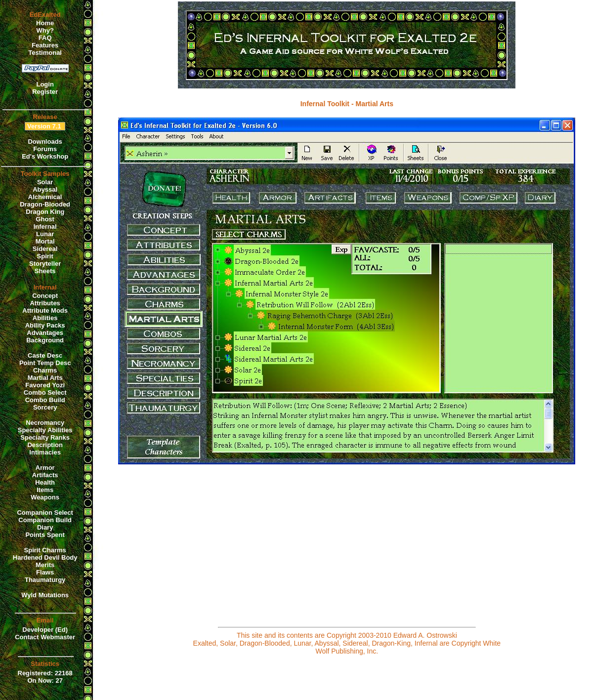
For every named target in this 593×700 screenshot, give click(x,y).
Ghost (45, 219)
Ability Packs (45, 325)
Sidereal (45, 249)
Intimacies (45, 452)
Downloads (45, 142)
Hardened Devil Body (45, 557)
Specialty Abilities (45, 430)
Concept (45, 296)
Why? (45, 30)
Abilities (45, 318)
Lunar (45, 234)
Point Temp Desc (45, 363)
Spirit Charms (45, 550)
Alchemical (45, 197)
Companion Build (45, 520)
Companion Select (45, 513)
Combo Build (45, 400)
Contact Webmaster (45, 637)
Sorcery (45, 407)
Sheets (45, 271)
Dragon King (45, 212)
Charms (45, 370)
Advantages (45, 333)
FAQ (45, 38)
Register (45, 92)
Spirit (45, 256)
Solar (45, 182)
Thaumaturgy (45, 580)
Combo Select (45, 392)
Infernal (45, 226)
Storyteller (45, 264)
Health (45, 482)
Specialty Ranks (45, 437)
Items (45, 490)
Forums (45, 149)
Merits (45, 565)
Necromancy (45, 423)
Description (45, 445)
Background (45, 340)
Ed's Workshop (45, 156)
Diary (45, 527)
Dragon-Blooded (45, 204)
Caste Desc (45, 355)
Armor (45, 468)
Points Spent (45, 535)
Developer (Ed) (45, 630)
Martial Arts (45, 378)
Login (45, 84)
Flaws (45, 572)
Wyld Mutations (45, 595)
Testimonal (45, 53)
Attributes (45, 303)
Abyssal (45, 189)
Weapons (45, 497)
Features (45, 45)
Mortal (45, 241)
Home (45, 23)
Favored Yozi (45, 385)
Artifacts (45, 475)
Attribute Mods (45, 310)
